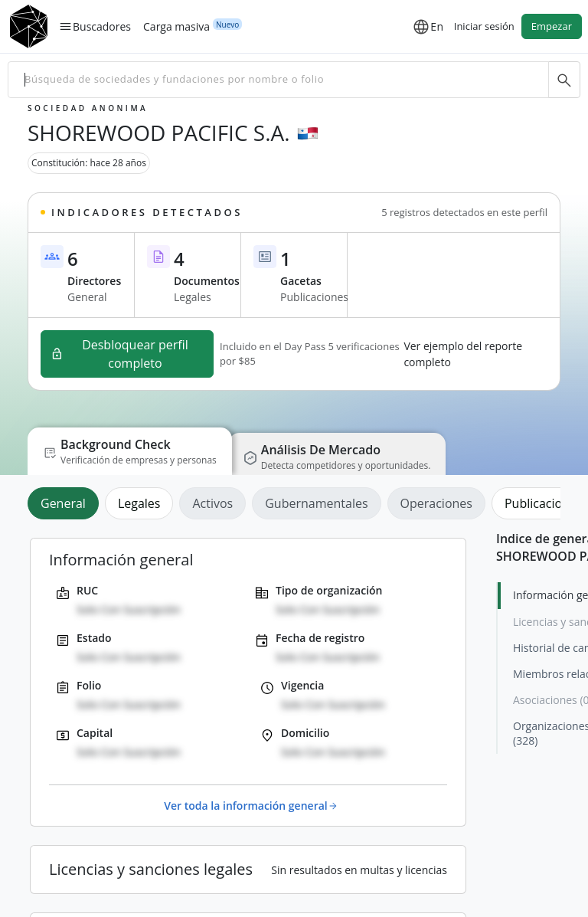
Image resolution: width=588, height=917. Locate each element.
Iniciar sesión (484, 26)
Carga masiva (176, 26)
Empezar (552, 26)
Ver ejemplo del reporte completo (463, 354)
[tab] (66, 503)
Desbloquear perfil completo (119, 354)
